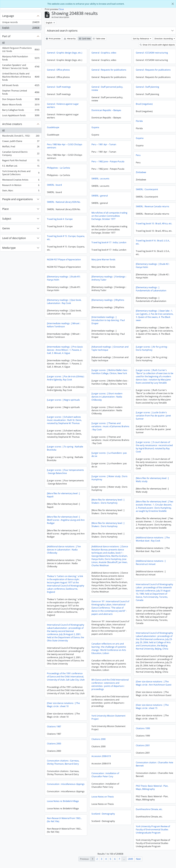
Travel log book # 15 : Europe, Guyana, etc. (66, 238)
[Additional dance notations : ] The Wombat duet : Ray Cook (153, 539)
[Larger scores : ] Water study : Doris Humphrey (109, 478)
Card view (85, 39)
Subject (7, 219)
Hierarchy (70, 39)
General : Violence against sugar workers (63, 106)
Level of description (14, 238)
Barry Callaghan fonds (21, 111)
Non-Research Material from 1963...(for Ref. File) (151, 828)
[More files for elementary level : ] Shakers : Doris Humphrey (108, 501)
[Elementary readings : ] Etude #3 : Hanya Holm (64, 278)
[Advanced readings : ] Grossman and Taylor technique (110, 348)
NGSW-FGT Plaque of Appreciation (64, 260)
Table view (99, 39)
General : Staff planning (147, 87)
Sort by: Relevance (141, 39)
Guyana (95, 127)
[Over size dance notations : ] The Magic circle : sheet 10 (150, 707)
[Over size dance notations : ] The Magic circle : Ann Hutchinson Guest (154, 683)
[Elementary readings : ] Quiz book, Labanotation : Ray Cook (64, 302)
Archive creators (12, 124)
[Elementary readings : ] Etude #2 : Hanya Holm (153, 266)
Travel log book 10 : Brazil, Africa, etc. (154, 224)
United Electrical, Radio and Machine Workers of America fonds (21, 77)
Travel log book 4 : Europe (60, 219)
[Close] (173, 4)
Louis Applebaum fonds (21, 116)
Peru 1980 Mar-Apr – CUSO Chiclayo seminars (65, 146)
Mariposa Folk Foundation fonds (21, 58)
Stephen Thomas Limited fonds (21, 92)
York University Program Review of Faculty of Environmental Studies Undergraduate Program (66, 834)
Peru (138, 155)
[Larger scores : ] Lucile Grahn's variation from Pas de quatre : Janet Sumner (153, 416)
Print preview (53, 39)
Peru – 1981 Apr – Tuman (104, 144)
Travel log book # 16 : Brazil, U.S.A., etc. (153, 242)
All (3, 43)
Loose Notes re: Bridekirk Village (149, 809)
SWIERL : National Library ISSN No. (64, 202)
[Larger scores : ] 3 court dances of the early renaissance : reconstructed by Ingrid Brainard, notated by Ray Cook (154, 447)
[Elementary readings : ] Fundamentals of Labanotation (151, 289)
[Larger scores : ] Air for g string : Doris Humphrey (152, 348)
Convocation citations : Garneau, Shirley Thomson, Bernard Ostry (150, 764)
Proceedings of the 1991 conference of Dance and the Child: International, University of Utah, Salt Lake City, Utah (66, 677)
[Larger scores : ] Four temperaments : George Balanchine (65, 472)
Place (5, 209)
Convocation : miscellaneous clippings (152, 786)
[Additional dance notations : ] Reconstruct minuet (151, 563)
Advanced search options (62, 31)
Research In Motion (21, 186)
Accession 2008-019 (101, 756)
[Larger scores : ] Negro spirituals (63, 400)
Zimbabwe (141, 172)
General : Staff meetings (59, 87)
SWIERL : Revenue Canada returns (153, 206)
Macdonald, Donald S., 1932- (21, 136)
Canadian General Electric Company (21, 153)
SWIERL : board (54, 185)
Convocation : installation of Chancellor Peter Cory (105, 775)
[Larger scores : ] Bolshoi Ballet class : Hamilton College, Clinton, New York (110, 372)
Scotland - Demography (103, 814)
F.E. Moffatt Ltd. (21, 166)
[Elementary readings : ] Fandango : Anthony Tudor (109, 278)
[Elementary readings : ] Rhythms (108, 300)
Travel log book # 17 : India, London (109, 242)
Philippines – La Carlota (58, 168)
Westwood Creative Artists (21, 180)
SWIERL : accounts (100, 179)
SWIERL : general (100, 196)
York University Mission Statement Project (108, 717)
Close (61, 9)
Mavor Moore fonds (21, 105)
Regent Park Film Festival (21, 161)
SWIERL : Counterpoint (147, 189)
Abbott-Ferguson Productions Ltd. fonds (21, 50)
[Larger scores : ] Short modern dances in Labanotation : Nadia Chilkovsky (107, 397)
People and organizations (18, 199)
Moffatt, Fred (21, 147)
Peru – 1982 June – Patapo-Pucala (108, 161)
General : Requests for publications (109, 70)
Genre (6, 228)
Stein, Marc (21, 191)
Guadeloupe (53, 127)
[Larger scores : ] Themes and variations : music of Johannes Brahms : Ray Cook (110, 426)
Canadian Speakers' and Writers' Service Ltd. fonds (21, 67)
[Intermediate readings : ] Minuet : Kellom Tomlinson (64, 325)
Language (8, 16)
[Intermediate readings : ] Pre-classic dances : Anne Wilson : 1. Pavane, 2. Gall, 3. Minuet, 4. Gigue (65, 350)
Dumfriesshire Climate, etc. (63, 814)
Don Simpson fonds (21, 100)
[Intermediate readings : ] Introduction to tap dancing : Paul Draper (108, 320)
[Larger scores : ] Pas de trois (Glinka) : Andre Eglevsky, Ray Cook (66, 378)
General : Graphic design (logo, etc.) (65, 53)
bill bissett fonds (21, 86)
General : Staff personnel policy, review (107, 88)
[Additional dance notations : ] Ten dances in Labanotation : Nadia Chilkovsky (64, 550)
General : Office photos (58, 70)
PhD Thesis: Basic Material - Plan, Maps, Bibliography (66, 792)
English (21, 28)
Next (138, 859)
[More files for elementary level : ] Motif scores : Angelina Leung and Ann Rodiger (66, 520)
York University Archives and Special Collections (21, 173)
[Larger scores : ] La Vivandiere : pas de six (109, 454)
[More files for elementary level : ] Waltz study (152, 480)
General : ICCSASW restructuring (152, 53)
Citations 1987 (141, 728)
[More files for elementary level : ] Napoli (63, 495)
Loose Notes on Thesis (103, 797)
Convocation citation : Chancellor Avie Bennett (68, 769)
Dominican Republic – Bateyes (106, 110)
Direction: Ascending (164, 39)
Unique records (21, 23)
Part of (6, 36)
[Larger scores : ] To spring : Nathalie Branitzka (65, 448)
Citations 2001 (56, 750)
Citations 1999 (56, 733)
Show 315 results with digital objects (157, 45)
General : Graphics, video (104, 53)
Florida (139, 121)
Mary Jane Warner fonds (103, 260)
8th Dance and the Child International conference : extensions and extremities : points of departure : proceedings (110, 684)
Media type (9, 248)
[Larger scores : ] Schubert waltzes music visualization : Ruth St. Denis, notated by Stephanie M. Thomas (64, 420)
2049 (130, 859)
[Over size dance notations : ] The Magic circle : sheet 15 (66, 711)
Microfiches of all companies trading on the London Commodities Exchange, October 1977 (109, 216)
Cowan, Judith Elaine (21, 142)
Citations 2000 (98, 739)
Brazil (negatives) (144, 104)
